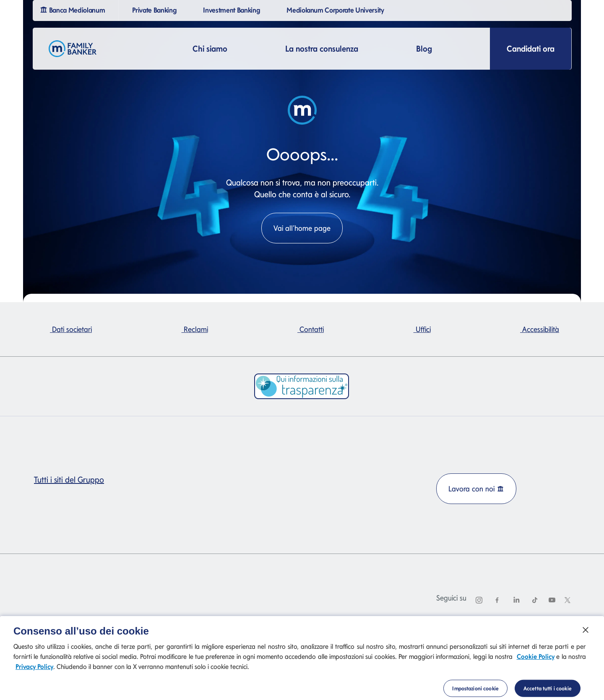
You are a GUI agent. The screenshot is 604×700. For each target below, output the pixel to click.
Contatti (311, 329)
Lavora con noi (476, 489)
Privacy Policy (34, 674)
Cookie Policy (536, 664)
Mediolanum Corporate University (337, 9)
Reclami (195, 329)
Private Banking (155, 9)
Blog (424, 49)
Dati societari (71, 329)
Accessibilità (540, 329)
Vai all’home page (302, 228)
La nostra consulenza (322, 49)
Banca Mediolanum (74, 9)
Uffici (422, 329)
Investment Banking (233, 9)
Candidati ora (531, 49)
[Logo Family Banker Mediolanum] (73, 49)
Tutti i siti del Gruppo (72, 480)
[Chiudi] (586, 637)
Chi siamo (210, 49)
